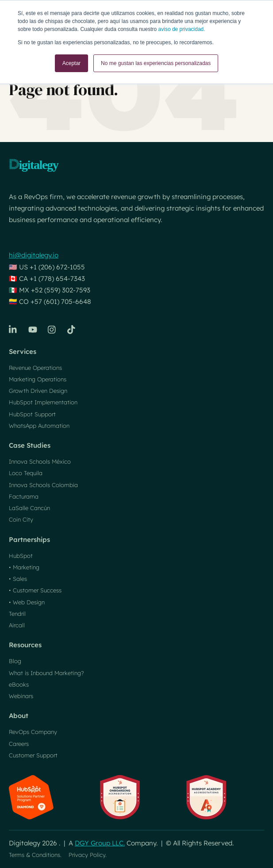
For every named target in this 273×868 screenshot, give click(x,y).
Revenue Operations (35, 368)
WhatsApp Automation (39, 426)
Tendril (17, 614)
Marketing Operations (38, 379)
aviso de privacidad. (182, 29)
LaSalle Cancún (29, 508)
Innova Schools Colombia (43, 485)
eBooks (19, 684)
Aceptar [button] (71, 63)
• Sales (18, 579)
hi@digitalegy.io (34, 255)
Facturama (24, 496)
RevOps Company (33, 732)
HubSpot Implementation (43, 402)
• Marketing (24, 567)
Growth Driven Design (38, 391)
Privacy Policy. (88, 855)
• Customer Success (35, 590)
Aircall (17, 625)
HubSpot (21, 556)
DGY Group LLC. (100, 843)
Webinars (21, 696)
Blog (15, 661)
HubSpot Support (32, 414)
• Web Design (27, 602)
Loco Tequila (26, 473)
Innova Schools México (40, 461)
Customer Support (33, 755)
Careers (19, 744)
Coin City (21, 519)
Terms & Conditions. (35, 855)
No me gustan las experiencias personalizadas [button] (156, 63)
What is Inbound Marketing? (46, 673)
